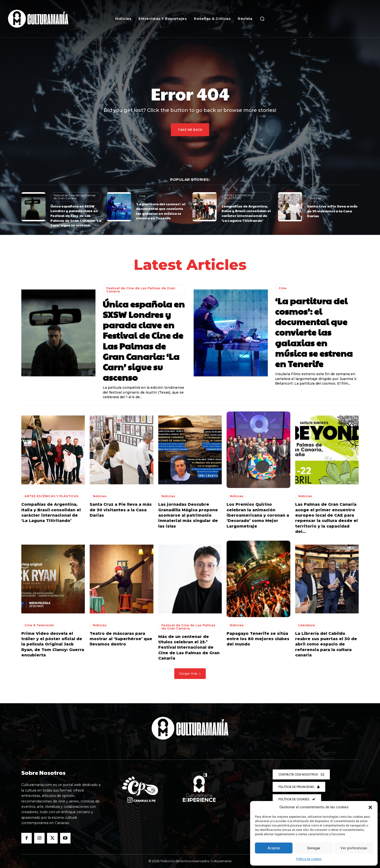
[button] (370, 807)
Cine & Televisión (39, 625)
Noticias (316, 198)
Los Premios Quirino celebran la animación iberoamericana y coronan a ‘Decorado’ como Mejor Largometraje (258, 515)
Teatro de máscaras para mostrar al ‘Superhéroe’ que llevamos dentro (121, 639)
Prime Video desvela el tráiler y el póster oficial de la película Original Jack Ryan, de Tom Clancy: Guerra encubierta (53, 644)
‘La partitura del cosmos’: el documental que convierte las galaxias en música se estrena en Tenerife (161, 211)
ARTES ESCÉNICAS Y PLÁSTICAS (239, 197)
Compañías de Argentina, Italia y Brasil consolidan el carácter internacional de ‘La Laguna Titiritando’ (246, 213)
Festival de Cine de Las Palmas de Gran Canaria (75, 197)
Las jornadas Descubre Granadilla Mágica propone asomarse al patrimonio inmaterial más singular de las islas (188, 515)
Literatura (307, 625)
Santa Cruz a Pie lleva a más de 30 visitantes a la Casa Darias (332, 211)
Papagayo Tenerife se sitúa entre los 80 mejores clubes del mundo (258, 639)
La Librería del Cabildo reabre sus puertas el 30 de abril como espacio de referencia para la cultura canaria (326, 644)
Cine (142, 196)
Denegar (314, 848)
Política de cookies (309, 859)
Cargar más (190, 674)
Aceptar (274, 848)
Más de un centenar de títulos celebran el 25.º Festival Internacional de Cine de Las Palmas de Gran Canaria (189, 647)
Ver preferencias (354, 848)
